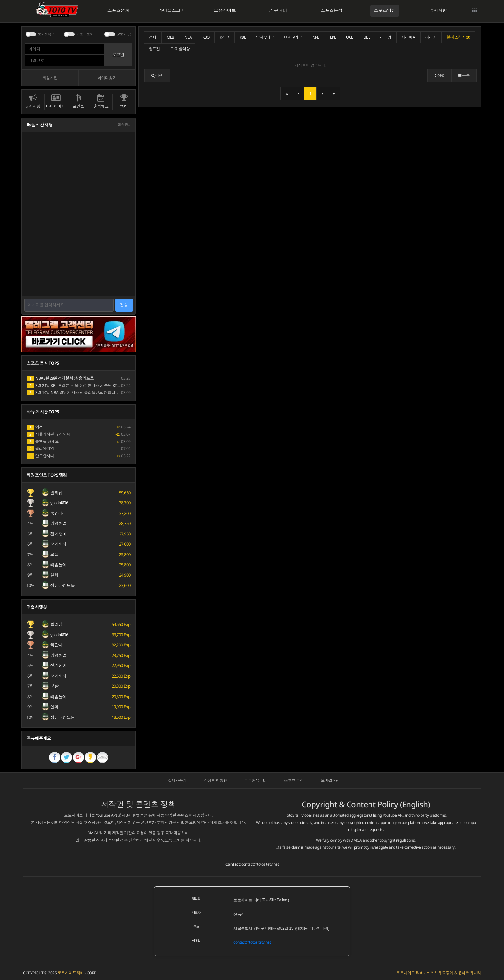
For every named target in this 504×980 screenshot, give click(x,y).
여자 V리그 (293, 37)
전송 (124, 305)
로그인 (118, 54)
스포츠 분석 (294, 780)
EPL (333, 37)
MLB (171, 37)
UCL (350, 37)
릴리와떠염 (40, 449)
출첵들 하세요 (43, 441)
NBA (188, 37)
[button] (157, 76)
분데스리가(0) (458, 37)
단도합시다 (40, 456)
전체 (153, 37)
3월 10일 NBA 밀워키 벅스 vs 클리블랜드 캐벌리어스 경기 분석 (83, 393)
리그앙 (386, 37)
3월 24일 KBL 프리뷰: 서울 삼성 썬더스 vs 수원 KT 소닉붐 (78, 385)
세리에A (408, 37)
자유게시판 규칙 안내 (49, 434)
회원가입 (50, 78)
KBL (243, 37)
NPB (316, 37)
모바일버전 (330, 780)
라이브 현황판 (215, 780)
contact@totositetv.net (260, 864)
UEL (367, 37)
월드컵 (155, 49)
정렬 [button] (440, 75)
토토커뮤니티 (255, 780)
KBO (206, 37)
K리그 (225, 37)
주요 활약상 (180, 49)
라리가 (431, 37)
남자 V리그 (265, 37)
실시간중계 (177, 780)
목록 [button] (464, 75)
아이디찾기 (107, 78)
